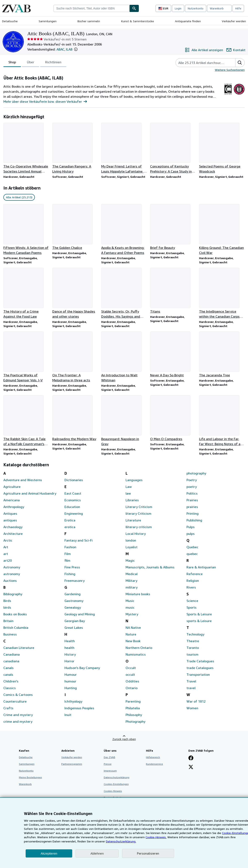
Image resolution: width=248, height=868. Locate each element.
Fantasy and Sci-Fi (79, 540)
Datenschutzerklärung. (121, 841)
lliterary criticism (139, 527)
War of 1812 (196, 701)
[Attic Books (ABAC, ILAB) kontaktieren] (236, 50)
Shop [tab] (12, 63)
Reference (195, 574)
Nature (131, 634)
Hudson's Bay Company (82, 668)
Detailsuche (10, 21)
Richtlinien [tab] (53, 63)
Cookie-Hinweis (113, 791)
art (6, 554)
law (128, 493)
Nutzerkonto (196, 8)
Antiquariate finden (188, 21)
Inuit (68, 715)
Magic (130, 560)
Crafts (8, 708)
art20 (8, 560)
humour (70, 681)
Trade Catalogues (200, 661)
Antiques (10, 513)
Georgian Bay (75, 621)
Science (192, 601)
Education (72, 507)
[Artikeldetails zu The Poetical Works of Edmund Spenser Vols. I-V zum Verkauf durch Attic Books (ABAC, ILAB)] (26, 357)
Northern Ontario (139, 648)
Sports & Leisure (199, 614)
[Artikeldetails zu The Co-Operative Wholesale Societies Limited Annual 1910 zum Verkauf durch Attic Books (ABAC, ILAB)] (26, 148)
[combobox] (91, 8)
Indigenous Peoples (79, 708)
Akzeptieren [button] (49, 853)
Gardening (73, 594)
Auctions (10, 581)
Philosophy (134, 715)
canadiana (11, 661)
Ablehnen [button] (97, 853)
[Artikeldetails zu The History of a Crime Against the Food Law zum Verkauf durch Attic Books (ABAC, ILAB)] (26, 293)
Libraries (132, 500)
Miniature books (138, 594)
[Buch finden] (134, 8)
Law (129, 487)
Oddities (132, 681)
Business (10, 634)
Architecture (13, 534)
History (70, 654)
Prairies (192, 500)
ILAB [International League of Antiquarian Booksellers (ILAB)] (69, 49)
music (130, 607)
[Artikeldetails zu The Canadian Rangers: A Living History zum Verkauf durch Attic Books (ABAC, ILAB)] (75, 148)
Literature (133, 520)
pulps (191, 534)
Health (70, 641)
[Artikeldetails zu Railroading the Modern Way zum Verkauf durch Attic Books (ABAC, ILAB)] (75, 418)
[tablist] (35, 63)
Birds (7, 601)
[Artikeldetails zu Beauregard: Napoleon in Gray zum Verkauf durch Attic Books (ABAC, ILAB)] (124, 421)
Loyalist (132, 547)
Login (178, 8)
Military (131, 581)
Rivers (191, 587)
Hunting (71, 688)
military (132, 587)
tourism (192, 654)
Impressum (110, 771)
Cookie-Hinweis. (156, 837)
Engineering (74, 513)
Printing (193, 513)
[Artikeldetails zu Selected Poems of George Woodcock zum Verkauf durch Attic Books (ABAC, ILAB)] (222, 148)
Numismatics (136, 654)
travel (191, 688)
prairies (192, 507)
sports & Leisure (199, 621)
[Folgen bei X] (191, 767)
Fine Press (72, 567)
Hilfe (238, 8)
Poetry (192, 480)
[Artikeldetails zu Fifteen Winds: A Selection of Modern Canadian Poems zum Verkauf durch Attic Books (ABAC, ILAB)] (26, 230)
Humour (71, 674)
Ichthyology (73, 701)
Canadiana (12, 654)
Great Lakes (74, 628)
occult (130, 674)
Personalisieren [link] (148, 853)
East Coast (73, 493)
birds (7, 607)
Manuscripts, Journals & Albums (150, 567)
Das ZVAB (110, 757)
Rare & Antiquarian (201, 567)
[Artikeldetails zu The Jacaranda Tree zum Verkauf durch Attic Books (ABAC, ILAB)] (222, 355)
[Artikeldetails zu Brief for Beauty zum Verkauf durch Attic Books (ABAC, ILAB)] (173, 227)
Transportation (198, 674)
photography (196, 473)
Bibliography (13, 594)
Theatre (193, 641)
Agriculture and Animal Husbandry (30, 493)
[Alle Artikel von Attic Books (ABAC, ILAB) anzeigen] (204, 50)
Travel (191, 681)
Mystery (132, 614)
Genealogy (73, 607)
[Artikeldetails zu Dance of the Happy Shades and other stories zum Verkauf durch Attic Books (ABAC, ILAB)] (75, 293)
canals (8, 674)
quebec (192, 554)
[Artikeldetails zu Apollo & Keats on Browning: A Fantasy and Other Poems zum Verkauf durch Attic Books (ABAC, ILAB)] (124, 230)
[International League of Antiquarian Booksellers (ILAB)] (239, 95)
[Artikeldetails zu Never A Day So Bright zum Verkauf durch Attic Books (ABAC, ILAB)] (173, 355)
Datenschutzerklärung (117, 777)
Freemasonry (75, 581)
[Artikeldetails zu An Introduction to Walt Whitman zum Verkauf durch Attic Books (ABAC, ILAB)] (124, 357)
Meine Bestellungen (30, 777)
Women (192, 708)
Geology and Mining (80, 614)
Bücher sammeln (89, 21)
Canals (9, 668)
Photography (135, 721)
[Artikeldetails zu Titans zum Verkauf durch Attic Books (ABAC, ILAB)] (173, 291)
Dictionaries (74, 480)
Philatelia (133, 708)
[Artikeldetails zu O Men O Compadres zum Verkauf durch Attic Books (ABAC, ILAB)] (173, 418)
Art (6, 547)
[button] (76, 49)
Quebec (192, 547)
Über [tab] (31, 63)
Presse (108, 764)
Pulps (191, 527)
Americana (12, 500)
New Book (133, 641)
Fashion (70, 547)
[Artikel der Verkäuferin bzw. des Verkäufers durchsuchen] (201, 63)
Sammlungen (48, 21)
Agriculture (12, 487)
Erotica (70, 520)
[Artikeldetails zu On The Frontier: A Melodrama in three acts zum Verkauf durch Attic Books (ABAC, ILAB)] (75, 357)
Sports (192, 607)
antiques (10, 520)
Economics (73, 500)
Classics (10, 688)
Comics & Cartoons (18, 695)
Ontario (132, 688)
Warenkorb (25, 784)
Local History (136, 534)
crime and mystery (18, 721)
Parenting (133, 701)
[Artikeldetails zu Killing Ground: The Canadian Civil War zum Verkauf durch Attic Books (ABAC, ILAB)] (222, 230)
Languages (134, 480)
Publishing (194, 520)
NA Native (133, 628)
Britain (8, 621)
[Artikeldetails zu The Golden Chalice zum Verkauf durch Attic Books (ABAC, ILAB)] (75, 227)
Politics (192, 493)
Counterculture (15, 701)
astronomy (12, 574)
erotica (70, 527)
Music (130, 601)
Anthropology (14, 507)
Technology (195, 634)
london (131, 540)
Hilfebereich (153, 757)
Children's (11, 681)
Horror (69, 661)
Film (68, 554)
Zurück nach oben (124, 739)
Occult (131, 668)
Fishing (70, 574)
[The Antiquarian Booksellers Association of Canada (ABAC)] (228, 95)
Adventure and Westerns (23, 480)
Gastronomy (74, 601)
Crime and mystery (18, 715)
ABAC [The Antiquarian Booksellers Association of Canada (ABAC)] (60, 49)
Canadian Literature (19, 648)
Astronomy (12, 567)
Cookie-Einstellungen (116, 784)
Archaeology (13, 527)
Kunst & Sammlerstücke (138, 21)
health (69, 648)
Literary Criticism (139, 507)
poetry (192, 487)
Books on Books (15, 614)
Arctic (8, 540)
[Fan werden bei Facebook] (191, 758)
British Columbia (16, 628)
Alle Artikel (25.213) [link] (19, 197)
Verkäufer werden (234, 21)
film (67, 560)
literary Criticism (138, 513)
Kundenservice (154, 764)
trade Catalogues (200, 668)
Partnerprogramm (72, 764)
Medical (132, 574)
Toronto (193, 648)
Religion (193, 581)
